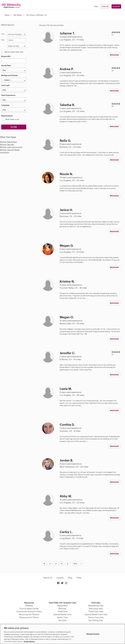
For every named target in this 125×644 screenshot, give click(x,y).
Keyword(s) (6, 56)
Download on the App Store (62, 593)
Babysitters (62, 606)
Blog (70, 578)
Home (7, 15)
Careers (60, 578)
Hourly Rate (6, 65)
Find (3, 34)
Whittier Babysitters (8, 142)
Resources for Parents (29, 614)
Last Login (5, 85)
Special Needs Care (62, 614)
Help (96, 6)
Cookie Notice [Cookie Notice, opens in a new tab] (29, 641)
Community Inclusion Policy (29, 611)
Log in (105, 6)
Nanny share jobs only (14, 52)
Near (3, 40)
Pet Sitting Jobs (96, 620)
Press (79, 578)
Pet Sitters (18, 15)
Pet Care (62, 620)
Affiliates (29, 606)
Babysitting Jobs (96, 606)
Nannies (62, 608)
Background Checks (10, 75)
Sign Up (116, 6)
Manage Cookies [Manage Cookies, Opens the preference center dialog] (93, 634)
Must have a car (12, 119)
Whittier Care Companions (11, 147)
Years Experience (8, 95)
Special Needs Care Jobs (96, 614)
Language (5, 105)
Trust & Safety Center (29, 608)
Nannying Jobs (96, 608)
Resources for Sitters (29, 617)
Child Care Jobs (96, 611)
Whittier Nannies (7, 144)
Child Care (62, 611)
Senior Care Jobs (96, 617)
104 (75, 564)
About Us (48, 578)
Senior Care (62, 617)
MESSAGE (114, 55)
